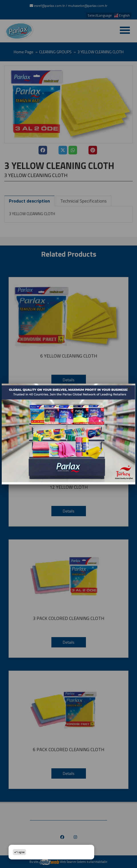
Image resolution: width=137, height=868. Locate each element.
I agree (19, 852)
